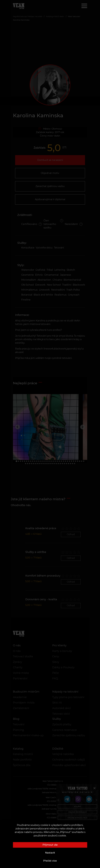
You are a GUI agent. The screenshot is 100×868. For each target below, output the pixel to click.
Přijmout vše (50, 845)
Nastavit (50, 853)
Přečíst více (50, 861)
